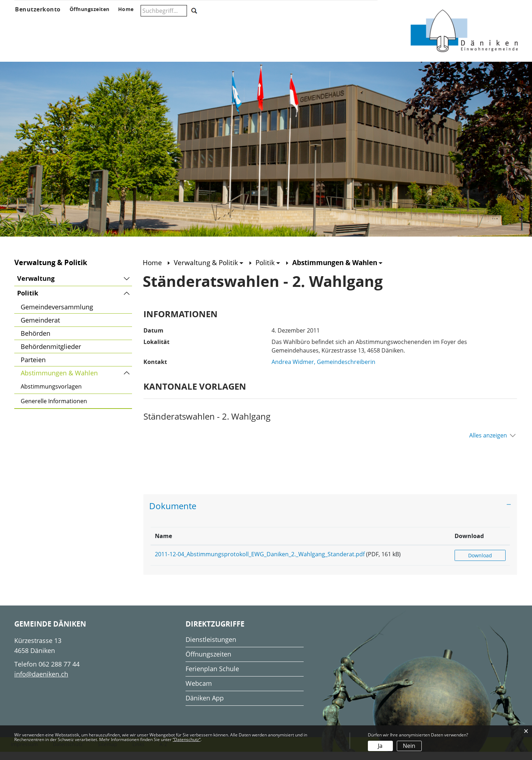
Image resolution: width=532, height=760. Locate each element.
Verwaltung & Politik (146, 24)
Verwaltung (36, 287)
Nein (409, 746)
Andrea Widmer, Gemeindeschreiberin (323, 370)
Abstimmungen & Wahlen (76, 380)
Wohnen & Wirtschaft (345, 24)
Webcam (199, 691)
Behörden (36, 341)
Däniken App (205, 706)
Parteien (33, 368)
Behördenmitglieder (51, 355)
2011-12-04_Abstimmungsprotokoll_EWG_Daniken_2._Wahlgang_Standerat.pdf (260, 562)
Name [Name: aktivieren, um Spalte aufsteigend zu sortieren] (163, 544)
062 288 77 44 (59, 672)
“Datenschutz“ (187, 739)
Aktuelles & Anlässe (80, 24)
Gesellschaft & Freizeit (282, 24)
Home (153, 271)
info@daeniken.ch (41, 682)
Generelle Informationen (54, 409)
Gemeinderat (40, 328)
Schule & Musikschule (210, 24)
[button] (211, 271)
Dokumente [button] (173, 514)
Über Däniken (31, 24)
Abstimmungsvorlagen (51, 395)
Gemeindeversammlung (57, 315)
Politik (28, 301)
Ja (380, 746)
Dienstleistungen (211, 647)
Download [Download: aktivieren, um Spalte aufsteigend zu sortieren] (481, 544)
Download (486, 563)
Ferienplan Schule (212, 677)
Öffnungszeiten (208, 662)
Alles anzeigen (488, 444)
